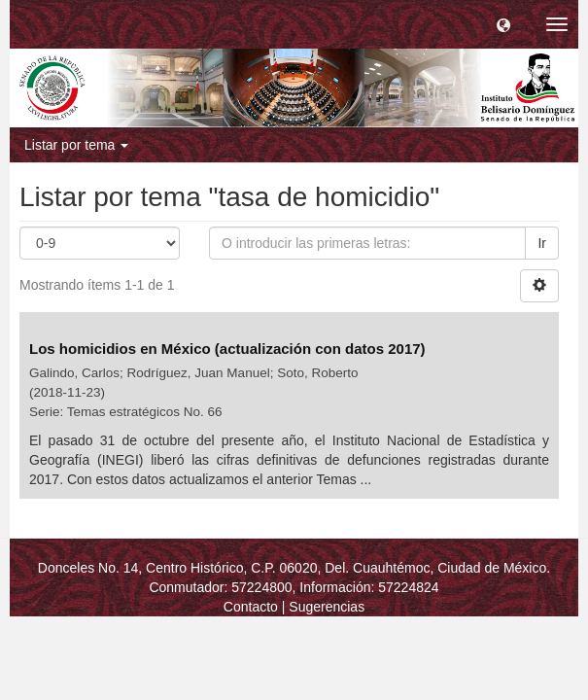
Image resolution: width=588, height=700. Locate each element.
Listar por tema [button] (76, 145)
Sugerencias (327, 607)
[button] (503, 24)
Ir (542, 243)
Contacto (251, 607)
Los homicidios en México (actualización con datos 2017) (229, 349)
